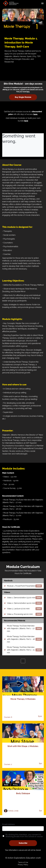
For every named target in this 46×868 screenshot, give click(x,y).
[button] (42, 3)
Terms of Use (23, 862)
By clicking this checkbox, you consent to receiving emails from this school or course (24, 836)
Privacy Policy (23, 865)
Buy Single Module (23, 97)
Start (39, 586)
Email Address (8, 824)
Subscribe (23, 843)
